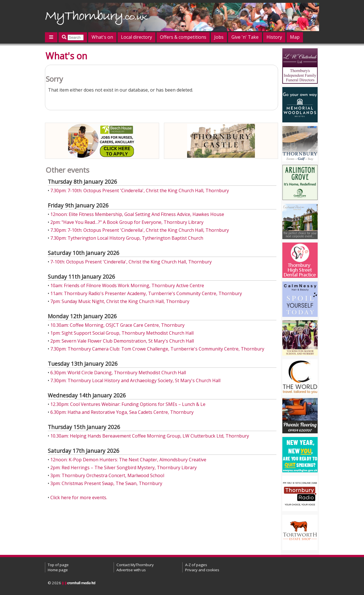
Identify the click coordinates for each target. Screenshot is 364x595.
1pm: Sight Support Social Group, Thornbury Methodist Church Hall (122, 333)
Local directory (136, 37)
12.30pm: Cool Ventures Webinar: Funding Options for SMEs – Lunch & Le (128, 404)
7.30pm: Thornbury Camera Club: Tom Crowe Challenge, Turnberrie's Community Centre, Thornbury (157, 349)
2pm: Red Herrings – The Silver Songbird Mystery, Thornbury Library (123, 468)
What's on (102, 37)
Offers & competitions (183, 37)
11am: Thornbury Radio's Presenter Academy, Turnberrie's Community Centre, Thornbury (146, 293)
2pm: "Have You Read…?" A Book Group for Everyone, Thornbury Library (127, 222)
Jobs (219, 37)
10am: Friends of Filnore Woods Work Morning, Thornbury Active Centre (127, 285)
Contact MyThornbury (135, 565)
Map (295, 37)
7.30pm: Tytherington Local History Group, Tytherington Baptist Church (127, 238)
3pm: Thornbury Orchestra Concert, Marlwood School (107, 475)
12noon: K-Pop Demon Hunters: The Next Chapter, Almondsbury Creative (128, 460)
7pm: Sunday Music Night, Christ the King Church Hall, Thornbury (120, 301)
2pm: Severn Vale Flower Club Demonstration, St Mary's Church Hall (122, 341)
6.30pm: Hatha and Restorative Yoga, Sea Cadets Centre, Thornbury (122, 412)
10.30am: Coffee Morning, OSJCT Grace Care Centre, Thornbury (117, 325)
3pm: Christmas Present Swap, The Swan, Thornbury (106, 483)
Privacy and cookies (202, 570)
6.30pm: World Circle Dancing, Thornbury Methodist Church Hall (118, 373)
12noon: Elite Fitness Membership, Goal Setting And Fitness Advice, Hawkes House (137, 214)
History (274, 37)
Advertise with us (131, 570)
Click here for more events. (79, 497)
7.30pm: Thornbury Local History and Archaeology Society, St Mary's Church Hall (135, 380)
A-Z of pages (196, 565)
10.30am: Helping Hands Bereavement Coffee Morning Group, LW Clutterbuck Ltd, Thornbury (150, 436)
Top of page (58, 565)
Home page (58, 570)
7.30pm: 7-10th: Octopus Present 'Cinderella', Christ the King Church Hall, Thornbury (140, 191)
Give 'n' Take (245, 37)
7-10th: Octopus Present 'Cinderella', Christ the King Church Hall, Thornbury (131, 262)
